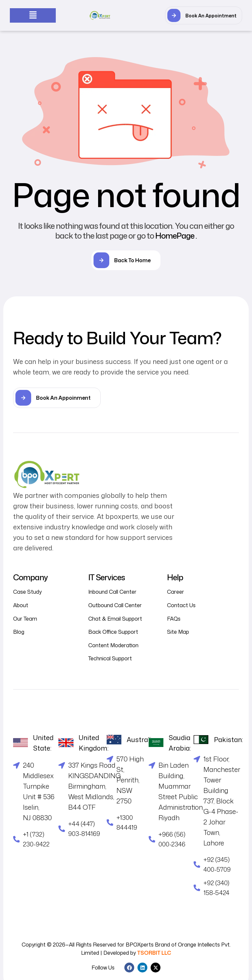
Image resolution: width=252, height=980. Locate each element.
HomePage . (176, 236)
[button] (33, 15)
